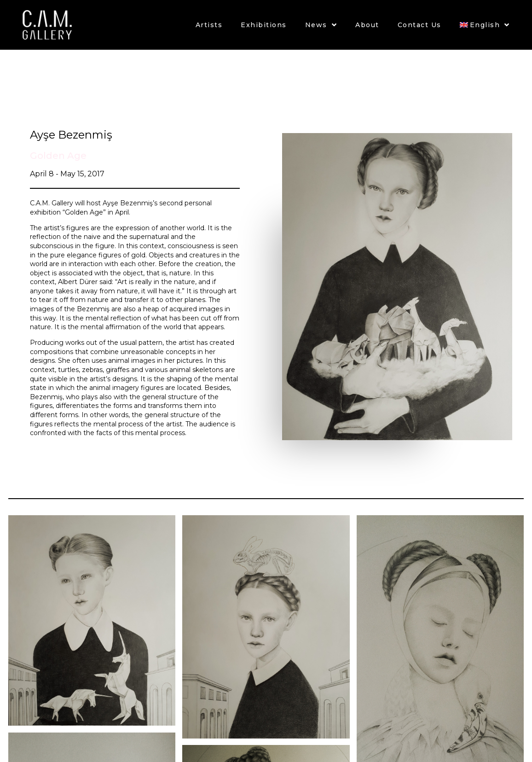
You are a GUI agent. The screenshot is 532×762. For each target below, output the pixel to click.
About (367, 25)
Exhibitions (264, 25)
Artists (209, 25)
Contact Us (419, 25)
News (321, 25)
